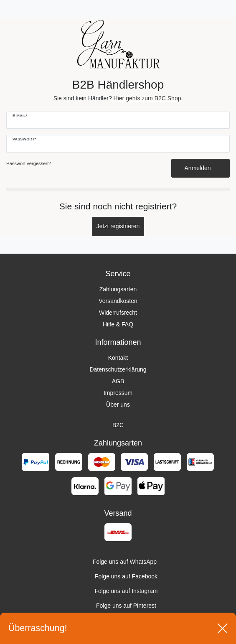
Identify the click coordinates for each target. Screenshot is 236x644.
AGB (118, 381)
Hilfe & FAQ (118, 324)
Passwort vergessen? (29, 163)
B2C (118, 425)
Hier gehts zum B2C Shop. (148, 98)
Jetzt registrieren (118, 226)
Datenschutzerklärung (118, 369)
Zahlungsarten (118, 289)
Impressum (118, 393)
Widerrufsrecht (118, 313)
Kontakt (118, 358)
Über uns (118, 405)
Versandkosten (118, 301)
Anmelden (201, 168)
